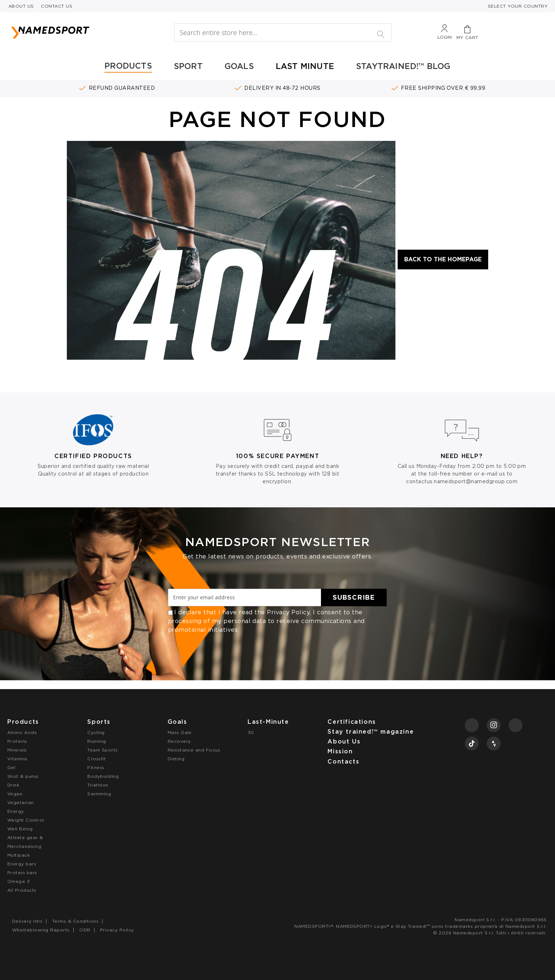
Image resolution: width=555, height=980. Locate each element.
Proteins (17, 741)
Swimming (99, 794)
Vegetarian (21, 802)
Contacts (343, 762)
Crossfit (97, 759)
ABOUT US (21, 6)
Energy (16, 811)
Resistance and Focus (194, 750)
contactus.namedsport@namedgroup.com (462, 481)
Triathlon (98, 785)
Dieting (176, 759)
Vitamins (18, 759)
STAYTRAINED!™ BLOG (403, 66)
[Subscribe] (354, 597)
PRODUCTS (128, 66)
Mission (340, 751)
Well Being (20, 829)
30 (251, 732)
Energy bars (22, 864)
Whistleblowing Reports (41, 930)
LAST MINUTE (305, 66)
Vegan (15, 794)
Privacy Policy (288, 612)
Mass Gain (180, 732)
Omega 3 (18, 881)
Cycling (96, 732)
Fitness (96, 767)
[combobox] (283, 32)
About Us (344, 741)
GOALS (239, 66)
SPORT (188, 66)
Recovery (179, 741)
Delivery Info (27, 921)
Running (97, 741)
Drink (13, 785)
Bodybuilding (103, 776)
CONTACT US (57, 6)
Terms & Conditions (76, 921)
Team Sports (102, 750)
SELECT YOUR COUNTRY (518, 6)
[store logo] (79, 32)
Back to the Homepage (443, 259)
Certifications (352, 722)
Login (445, 37)
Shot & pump (23, 776)
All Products (22, 890)
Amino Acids (22, 732)
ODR (85, 930)
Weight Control (26, 820)
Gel (11, 767)
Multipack (19, 855)
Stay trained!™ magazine (371, 732)
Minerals (17, 750)
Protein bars (22, 873)
